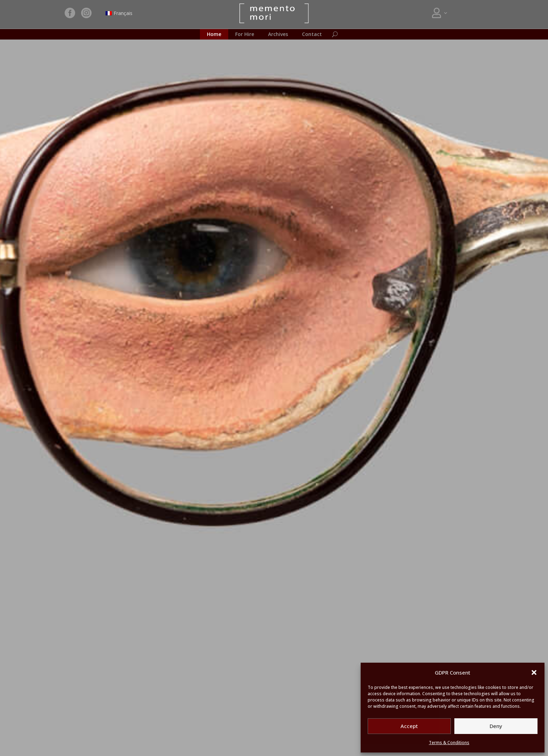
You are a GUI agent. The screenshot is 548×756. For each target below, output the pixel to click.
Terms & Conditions (449, 743)
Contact (312, 35)
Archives (278, 35)
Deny (496, 726)
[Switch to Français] (119, 13)
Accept (409, 726)
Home (214, 35)
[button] (534, 672)
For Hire (245, 35)
